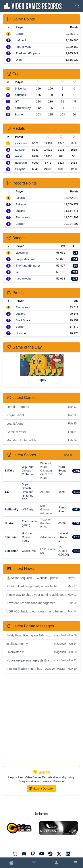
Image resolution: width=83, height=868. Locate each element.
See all (70, 455)
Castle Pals (29, 551)
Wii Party (27, 509)
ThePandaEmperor (28, 53)
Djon (19, 60)
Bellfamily (11, 509)
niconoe (21, 333)
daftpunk (21, 40)
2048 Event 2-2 (62, 471)
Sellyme (20, 169)
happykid (21, 163)
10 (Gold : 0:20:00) (64, 551)
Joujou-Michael (25, 259)
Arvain (19, 156)
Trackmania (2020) (29, 523)
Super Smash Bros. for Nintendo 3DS (27, 492)
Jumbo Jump (63, 509)
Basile (20, 34)
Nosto (9, 523)
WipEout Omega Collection (28, 471)
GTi (17, 101)
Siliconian (21, 89)
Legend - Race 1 (63, 537)
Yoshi (62, 492)
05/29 (62, 523)
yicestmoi (21, 143)
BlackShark (23, 320)
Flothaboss (23, 217)
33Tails (20, 198)
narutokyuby (24, 47)
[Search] (77, 6)
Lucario (20, 150)
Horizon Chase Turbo (27, 537)
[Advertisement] (41, 720)
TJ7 (7, 492)
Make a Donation (41, 789)
